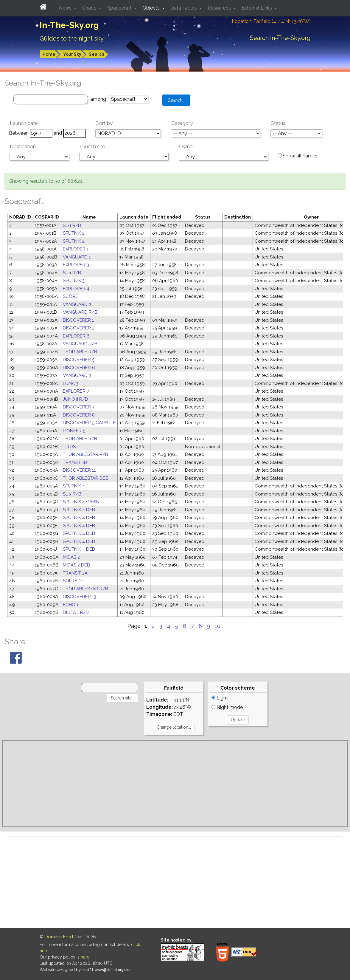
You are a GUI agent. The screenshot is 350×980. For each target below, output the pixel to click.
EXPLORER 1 (76, 249)
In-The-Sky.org (69, 25)
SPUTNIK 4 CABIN (81, 502)
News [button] (66, 8)
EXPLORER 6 (76, 336)
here (85, 957)
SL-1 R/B (72, 225)
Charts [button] (90, 8)
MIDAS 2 (71, 557)
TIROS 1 (71, 447)
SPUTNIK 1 (73, 233)
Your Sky (72, 54)
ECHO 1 (71, 605)
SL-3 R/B (72, 494)
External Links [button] (257, 8)
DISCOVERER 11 (79, 470)
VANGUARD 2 (77, 304)
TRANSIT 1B (75, 462)
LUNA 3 (71, 383)
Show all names (298, 156)
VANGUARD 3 (77, 375)
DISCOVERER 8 (79, 415)
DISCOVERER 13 (80, 597)
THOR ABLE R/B (80, 352)
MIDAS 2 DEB (76, 565)
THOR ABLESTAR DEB (86, 478)
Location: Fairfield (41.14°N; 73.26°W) (271, 21)
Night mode (227, 707)
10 (218, 626)
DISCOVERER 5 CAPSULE (89, 423)
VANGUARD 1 (77, 257)
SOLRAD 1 (73, 581)
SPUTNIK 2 (74, 241)
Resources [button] (220, 8)
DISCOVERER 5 (79, 360)
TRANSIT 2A (75, 573)
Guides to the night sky (72, 38)
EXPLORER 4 (76, 289)
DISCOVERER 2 (79, 328)
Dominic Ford (59, 937)
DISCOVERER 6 (79, 368)
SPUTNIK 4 (74, 486)
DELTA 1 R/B (76, 612)
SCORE (70, 296)
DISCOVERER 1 (78, 320)
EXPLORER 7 (76, 391)
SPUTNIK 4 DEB (79, 510)
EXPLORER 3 (76, 265)
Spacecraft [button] (120, 8)
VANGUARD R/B (80, 312)
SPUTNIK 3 (74, 281)
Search (97, 54)
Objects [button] (152, 8)
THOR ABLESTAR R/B (85, 454)
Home (49, 54)
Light (220, 698)
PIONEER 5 (74, 431)
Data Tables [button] (184, 8)
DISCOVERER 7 (79, 407)
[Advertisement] (175, 784)
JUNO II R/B (75, 399)
